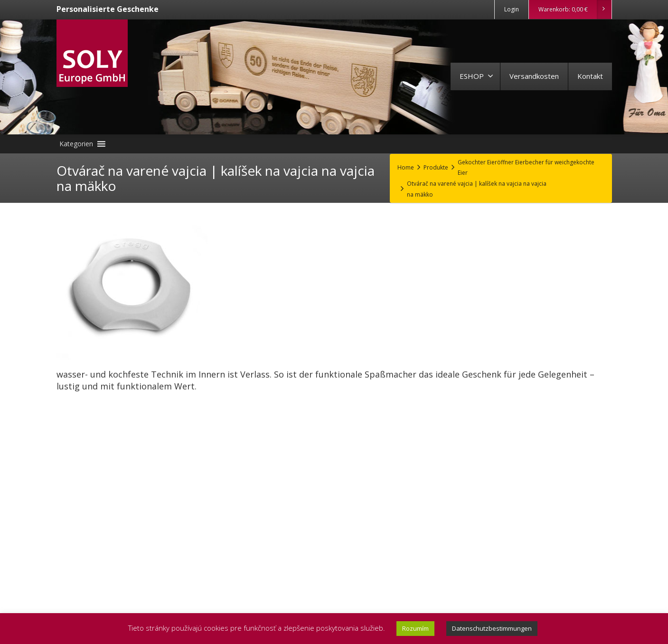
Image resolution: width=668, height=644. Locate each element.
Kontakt (590, 76)
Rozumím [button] (415, 628)
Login (512, 9)
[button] (76, 144)
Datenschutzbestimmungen (492, 628)
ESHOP (476, 76)
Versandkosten (534, 76)
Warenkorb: (575, 9)
